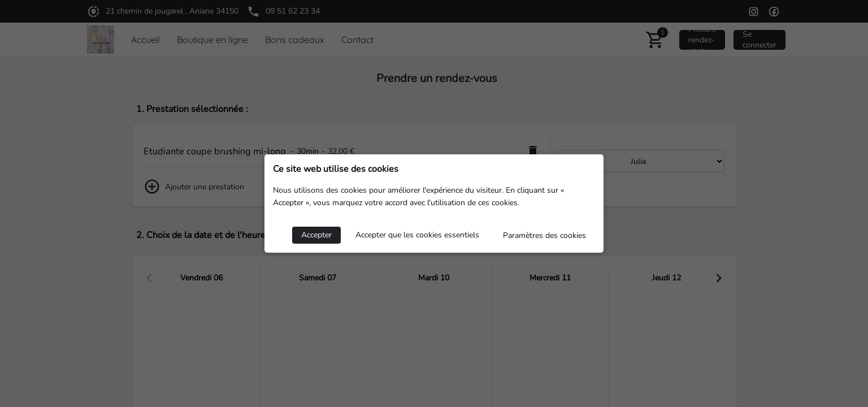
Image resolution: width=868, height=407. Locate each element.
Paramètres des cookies (544, 235)
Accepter (316, 235)
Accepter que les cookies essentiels (417, 235)
